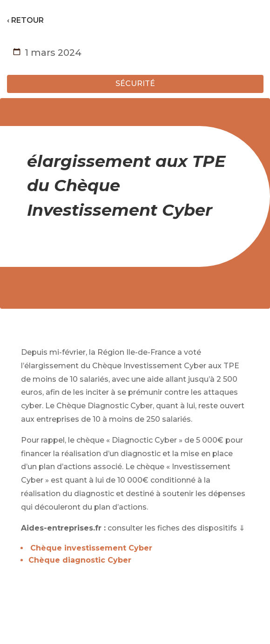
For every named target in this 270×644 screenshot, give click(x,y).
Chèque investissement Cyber (91, 548)
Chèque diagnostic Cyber (80, 560)
